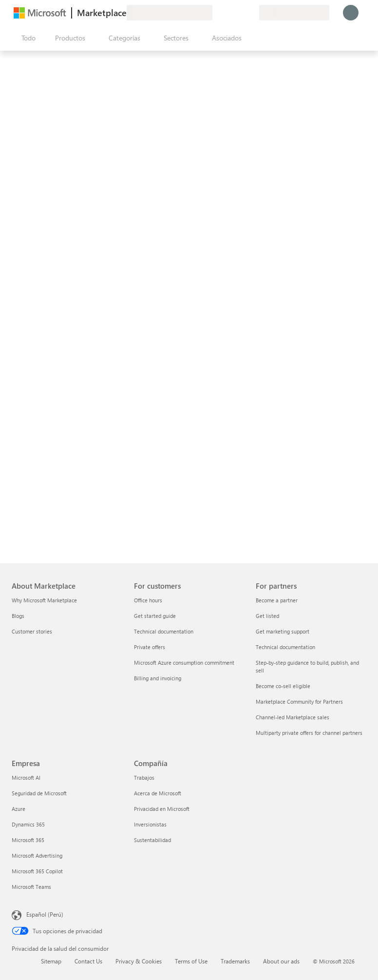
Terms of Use (191, 961)
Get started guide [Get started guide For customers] (155, 616)
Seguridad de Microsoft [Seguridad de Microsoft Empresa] (39, 793)
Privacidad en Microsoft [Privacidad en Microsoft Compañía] (162, 809)
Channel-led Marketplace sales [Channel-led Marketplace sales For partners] (293, 717)
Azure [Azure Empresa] (19, 809)
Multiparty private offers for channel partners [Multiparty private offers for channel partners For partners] (309, 733)
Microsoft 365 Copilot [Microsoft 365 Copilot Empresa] (37, 871)
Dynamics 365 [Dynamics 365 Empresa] (28, 824)
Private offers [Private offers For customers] (150, 647)
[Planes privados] (251, 13)
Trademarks (235, 961)
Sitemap (51, 961)
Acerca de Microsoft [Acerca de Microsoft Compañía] (158, 793)
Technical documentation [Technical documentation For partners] (285, 647)
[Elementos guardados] (240, 13)
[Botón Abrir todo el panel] (27, 38)
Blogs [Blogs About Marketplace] (18, 616)
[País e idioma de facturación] (294, 13)
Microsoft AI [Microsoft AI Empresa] (26, 778)
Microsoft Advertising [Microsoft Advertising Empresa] (37, 855)
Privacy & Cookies (139, 961)
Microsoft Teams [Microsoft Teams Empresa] (31, 887)
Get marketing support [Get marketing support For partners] (283, 631)
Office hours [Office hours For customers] (148, 600)
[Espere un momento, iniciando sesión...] (351, 13)
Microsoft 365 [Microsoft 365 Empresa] (28, 840)
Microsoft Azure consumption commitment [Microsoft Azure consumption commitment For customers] (184, 663)
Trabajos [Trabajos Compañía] (144, 778)
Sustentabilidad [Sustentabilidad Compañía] (152, 840)
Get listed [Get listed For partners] (267, 616)
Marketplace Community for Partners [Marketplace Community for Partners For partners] (299, 701)
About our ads (281, 961)
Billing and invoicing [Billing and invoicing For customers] (158, 678)
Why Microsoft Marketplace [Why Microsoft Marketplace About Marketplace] (44, 600)
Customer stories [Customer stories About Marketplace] (32, 631)
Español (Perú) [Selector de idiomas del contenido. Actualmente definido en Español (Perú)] (45, 914)
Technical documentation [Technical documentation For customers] (164, 631)
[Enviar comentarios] (216, 13)
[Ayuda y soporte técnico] (228, 13)
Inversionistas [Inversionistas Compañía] (150, 824)
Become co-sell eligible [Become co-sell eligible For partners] (283, 686)
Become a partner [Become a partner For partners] (277, 600)
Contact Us (88, 961)
